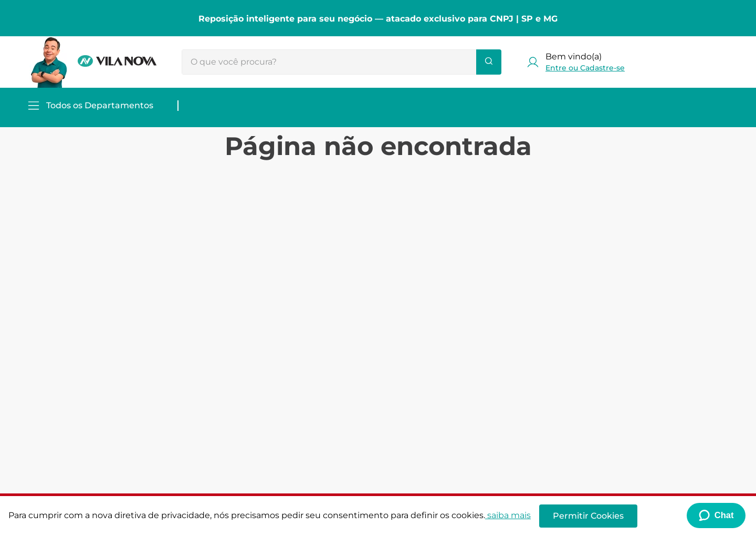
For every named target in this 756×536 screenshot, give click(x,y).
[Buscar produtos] (489, 62)
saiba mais (508, 515)
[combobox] (342, 62)
